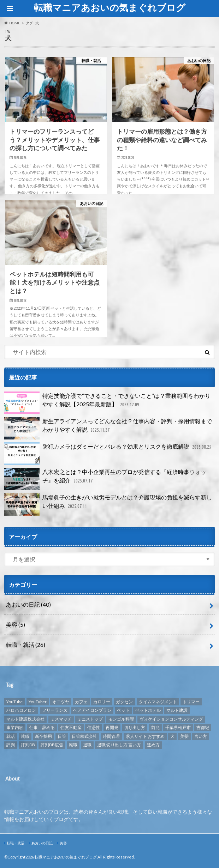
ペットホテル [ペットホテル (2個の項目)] (148, 710)
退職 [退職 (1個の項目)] (87, 745)
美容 (16, 624)
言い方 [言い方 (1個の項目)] (201, 736)
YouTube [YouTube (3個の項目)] (14, 702)
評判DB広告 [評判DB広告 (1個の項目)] (52, 745)
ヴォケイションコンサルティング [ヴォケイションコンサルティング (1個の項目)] (171, 719)
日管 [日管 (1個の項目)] (62, 736)
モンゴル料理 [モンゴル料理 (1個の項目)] (121, 719)
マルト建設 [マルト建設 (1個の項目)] (177, 710)
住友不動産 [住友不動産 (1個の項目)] (71, 727)
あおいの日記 (28, 604)
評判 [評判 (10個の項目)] (11, 745)
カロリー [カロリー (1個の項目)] (102, 702)
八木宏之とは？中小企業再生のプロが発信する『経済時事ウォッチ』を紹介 (105, 479)
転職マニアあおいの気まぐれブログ (110, 7)
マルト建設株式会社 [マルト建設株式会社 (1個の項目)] (25, 719)
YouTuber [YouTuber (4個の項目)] (38, 702)
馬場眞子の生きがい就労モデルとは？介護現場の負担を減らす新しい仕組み (108, 504)
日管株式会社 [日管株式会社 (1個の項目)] (84, 736)
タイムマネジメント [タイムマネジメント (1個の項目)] (158, 702)
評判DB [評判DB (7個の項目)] (28, 745)
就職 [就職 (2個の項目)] (25, 736)
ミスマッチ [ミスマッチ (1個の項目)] (61, 719)
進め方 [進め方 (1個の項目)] (153, 745)
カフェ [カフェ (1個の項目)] (81, 702)
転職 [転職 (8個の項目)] (73, 745)
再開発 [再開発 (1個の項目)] (112, 727)
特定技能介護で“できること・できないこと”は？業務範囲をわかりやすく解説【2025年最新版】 (107, 403)
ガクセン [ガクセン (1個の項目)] (124, 702)
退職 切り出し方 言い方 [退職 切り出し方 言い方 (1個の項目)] (119, 745)
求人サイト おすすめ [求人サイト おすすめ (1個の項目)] (145, 736)
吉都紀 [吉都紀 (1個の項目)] (203, 727)
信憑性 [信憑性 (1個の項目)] (94, 727)
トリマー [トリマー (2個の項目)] (191, 702)
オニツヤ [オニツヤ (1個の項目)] (61, 702)
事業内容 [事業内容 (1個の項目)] (15, 727)
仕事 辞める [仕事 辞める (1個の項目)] (42, 727)
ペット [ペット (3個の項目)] (123, 710)
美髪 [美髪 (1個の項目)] (184, 736)
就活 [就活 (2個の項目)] (11, 736)
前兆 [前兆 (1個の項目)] (155, 727)
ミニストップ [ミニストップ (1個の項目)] (90, 719)
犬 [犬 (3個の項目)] (172, 736)
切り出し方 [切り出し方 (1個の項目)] (135, 727)
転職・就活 (26, 645)
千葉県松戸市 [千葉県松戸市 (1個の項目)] (178, 727)
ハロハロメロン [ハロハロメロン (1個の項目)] (21, 710)
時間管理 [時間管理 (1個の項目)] (111, 736)
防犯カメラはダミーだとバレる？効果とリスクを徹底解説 (108, 454)
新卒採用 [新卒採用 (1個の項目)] (43, 736)
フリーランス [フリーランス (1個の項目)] (55, 710)
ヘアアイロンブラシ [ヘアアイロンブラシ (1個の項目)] (92, 710)
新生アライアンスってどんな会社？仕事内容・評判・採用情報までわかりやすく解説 (108, 428)
